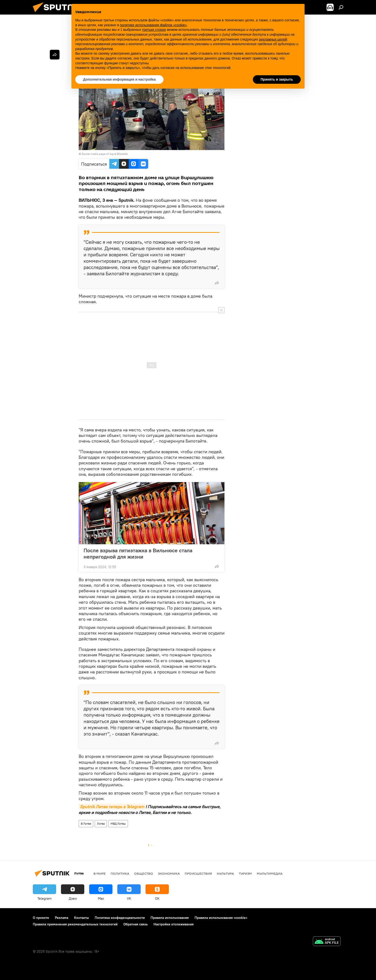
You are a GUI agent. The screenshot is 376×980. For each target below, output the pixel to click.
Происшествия (198, 873)
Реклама (62, 918)
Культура (225, 873)
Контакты (81, 918)
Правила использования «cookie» (221, 918)
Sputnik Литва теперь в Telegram (112, 807)
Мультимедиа (270, 873)
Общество (144, 873)
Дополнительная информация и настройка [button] (119, 79)
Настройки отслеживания (174, 924)
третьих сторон (154, 30)
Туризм (245, 873)
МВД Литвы (118, 824)
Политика (120, 873)
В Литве (86, 824)
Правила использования (170, 918)
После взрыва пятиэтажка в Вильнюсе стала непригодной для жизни (138, 553)
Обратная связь (136, 924)
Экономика (169, 873)
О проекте (41, 918)
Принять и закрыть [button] (277, 79)
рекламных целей (273, 39)
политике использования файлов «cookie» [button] (153, 25)
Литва (101, 824)
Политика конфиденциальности (120, 918)
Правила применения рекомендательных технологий (75, 924)
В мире (100, 873)
